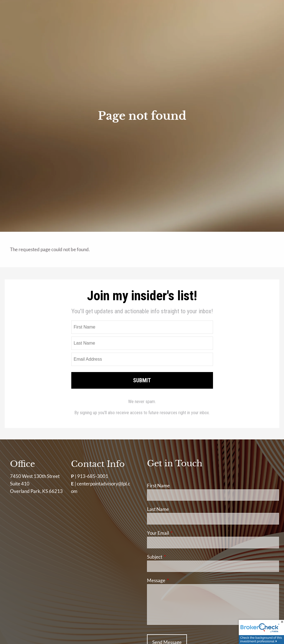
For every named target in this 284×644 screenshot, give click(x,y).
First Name (158, 486)
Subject (176, 557)
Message (178, 580)
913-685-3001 (93, 476)
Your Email (179, 533)
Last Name (158, 509)
